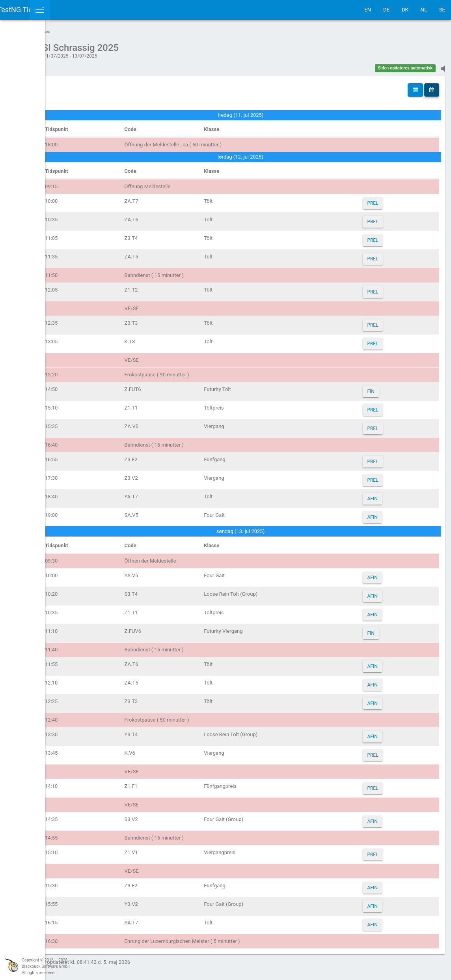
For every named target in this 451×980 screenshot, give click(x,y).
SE (442, 10)
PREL (384, 199)
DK (405, 10)
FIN (382, 387)
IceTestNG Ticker (44, 10)
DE (386, 10)
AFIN (384, 495)
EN (368, 10)
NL (424, 10)
